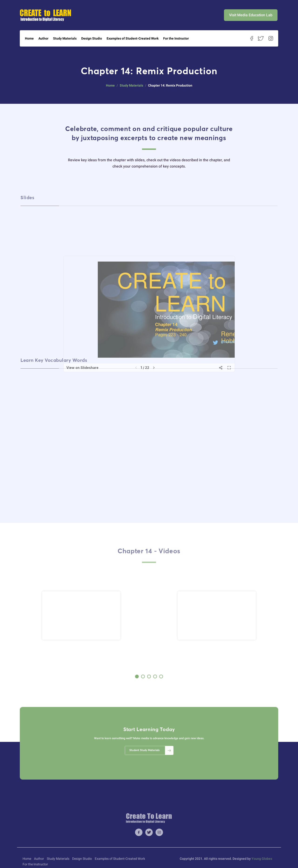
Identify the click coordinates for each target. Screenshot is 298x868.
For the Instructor (176, 38)
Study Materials (65, 38)
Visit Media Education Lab (251, 15)
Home (29, 38)
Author (43, 38)
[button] (137, 676)
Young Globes (262, 865)
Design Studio (92, 38)
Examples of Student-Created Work (133, 38)
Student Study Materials (150, 746)
